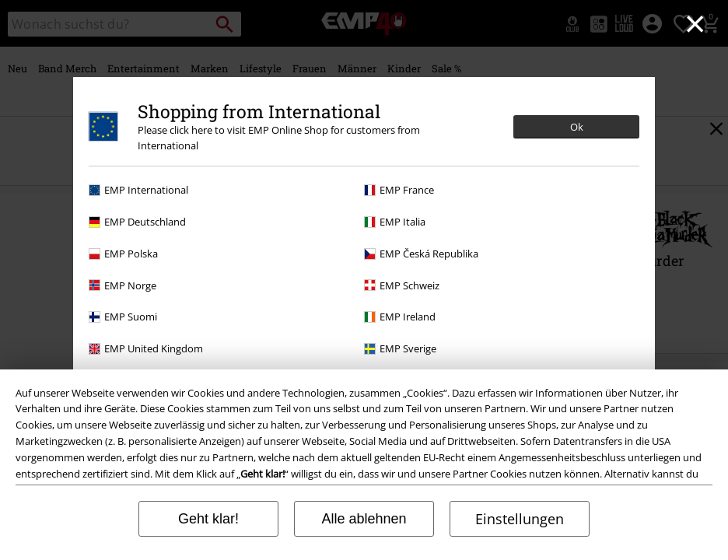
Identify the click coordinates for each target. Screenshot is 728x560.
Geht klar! (208, 519)
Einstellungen (520, 519)
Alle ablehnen (364, 519)
